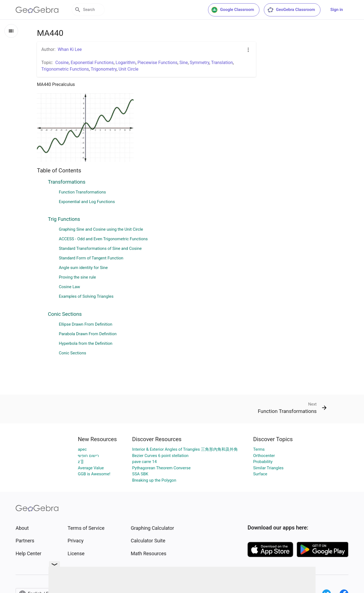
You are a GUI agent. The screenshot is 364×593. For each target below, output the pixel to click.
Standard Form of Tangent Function (91, 258)
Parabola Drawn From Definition (88, 334)
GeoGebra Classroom (291, 10)
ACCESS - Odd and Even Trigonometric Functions (103, 239)
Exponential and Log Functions (87, 202)
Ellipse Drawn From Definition (86, 324)
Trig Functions (64, 219)
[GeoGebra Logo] (37, 10)
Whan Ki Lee (70, 49)
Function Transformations (82, 192)
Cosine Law (69, 287)
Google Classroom (233, 10)
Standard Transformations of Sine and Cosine (100, 248)
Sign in (337, 10)
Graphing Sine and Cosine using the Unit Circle (101, 229)
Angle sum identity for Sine (83, 268)
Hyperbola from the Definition (86, 343)
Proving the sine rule (77, 277)
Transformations (67, 182)
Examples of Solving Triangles (86, 296)
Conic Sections (65, 314)
